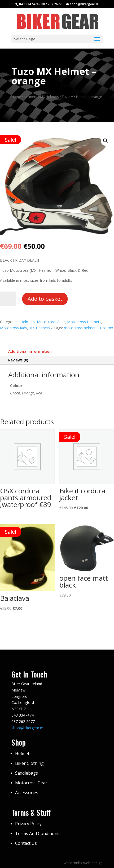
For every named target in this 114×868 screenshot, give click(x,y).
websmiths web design (83, 863)
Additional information (30, 351)
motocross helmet (80, 328)
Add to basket (45, 299)
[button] (106, 141)
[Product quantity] (8, 299)
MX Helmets (49, 97)
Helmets (30, 97)
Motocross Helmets (84, 322)
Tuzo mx (105, 328)
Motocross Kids (14, 328)
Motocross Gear (51, 322)
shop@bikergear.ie (27, 728)
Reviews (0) (18, 360)
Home (16, 97)
